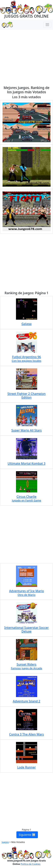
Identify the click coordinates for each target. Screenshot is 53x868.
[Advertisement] (26, 58)
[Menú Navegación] (47, 25)
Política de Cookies (31, 864)
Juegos (5, 842)
